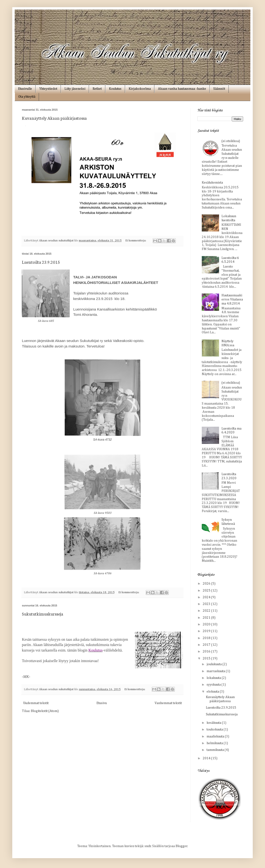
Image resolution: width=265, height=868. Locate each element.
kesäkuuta (214, 723)
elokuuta (213, 692)
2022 (207, 611)
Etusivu (102, 703)
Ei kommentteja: (136, 241)
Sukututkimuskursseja (43, 614)
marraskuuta (216, 671)
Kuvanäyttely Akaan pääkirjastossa (54, 118)
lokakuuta (214, 678)
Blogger (181, 846)
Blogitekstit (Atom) (45, 711)
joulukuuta (215, 664)
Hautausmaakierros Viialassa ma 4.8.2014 (232, 299)
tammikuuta (216, 750)
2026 (207, 584)
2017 (207, 645)
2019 (207, 631)
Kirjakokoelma (140, 89)
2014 (207, 758)
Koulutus (115, 89)
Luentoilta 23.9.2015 (41, 262)
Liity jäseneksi (75, 89)
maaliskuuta (216, 736)
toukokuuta (215, 730)
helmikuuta (215, 743)
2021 (207, 618)
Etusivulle (25, 89)
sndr (148, 846)
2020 (207, 624)
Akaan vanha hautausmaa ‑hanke (182, 89)
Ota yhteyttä (27, 97)
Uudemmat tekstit (36, 703)
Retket (97, 89)
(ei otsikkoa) (231, 141)
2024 (207, 597)
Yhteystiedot (48, 89)
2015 (207, 658)
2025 (207, 591)
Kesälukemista (212, 183)
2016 (207, 652)
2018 (207, 638)
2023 (207, 604)
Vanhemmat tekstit (168, 703)
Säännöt (219, 89)
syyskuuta (214, 685)
